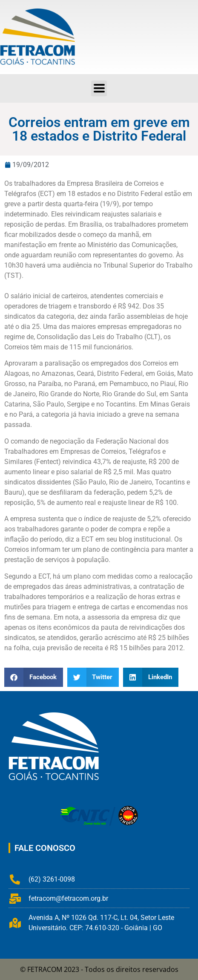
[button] (99, 88)
